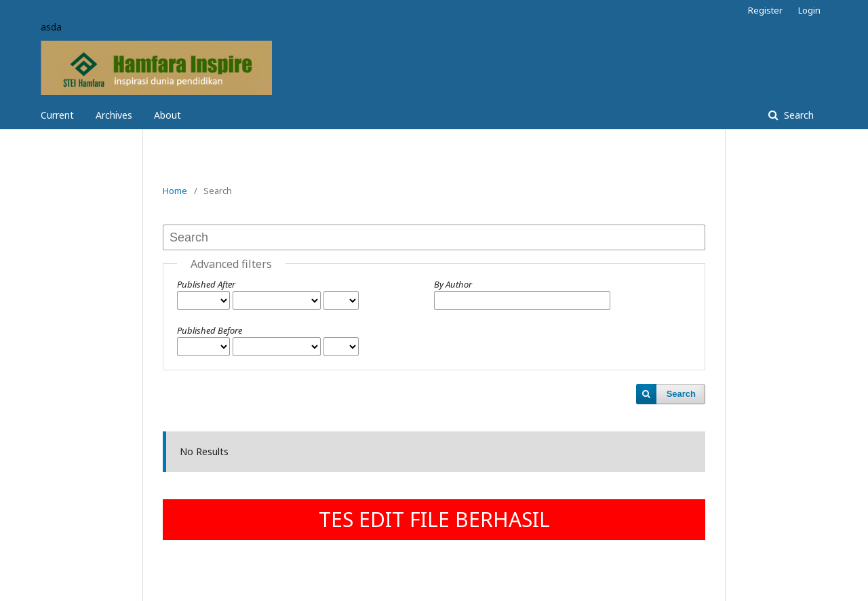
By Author (453, 284)
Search (797, 115)
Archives (114, 115)
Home (175, 191)
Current (57, 115)
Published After (206, 284)
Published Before (210, 330)
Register (765, 10)
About (167, 115)
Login (809, 10)
